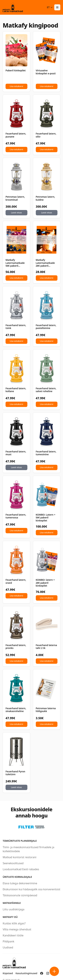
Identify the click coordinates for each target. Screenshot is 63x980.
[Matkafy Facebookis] (42, 973)
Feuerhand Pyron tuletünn (15, 773)
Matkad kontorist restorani (19, 857)
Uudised (8, 947)
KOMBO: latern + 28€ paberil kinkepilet (45, 583)
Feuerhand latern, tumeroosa (16, 516)
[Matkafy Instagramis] (48, 973)
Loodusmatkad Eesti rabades (21, 869)
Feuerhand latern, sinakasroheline (16, 710)
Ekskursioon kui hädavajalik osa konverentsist (32, 889)
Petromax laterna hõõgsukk (46, 710)
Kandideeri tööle (13, 935)
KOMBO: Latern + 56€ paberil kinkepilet (46, 518)
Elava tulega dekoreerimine (20, 883)
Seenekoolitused (13, 863)
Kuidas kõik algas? (14, 923)
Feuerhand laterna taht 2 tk (46, 647)
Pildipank (8, 941)
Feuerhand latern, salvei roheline (46, 390)
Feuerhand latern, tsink (16, 327)
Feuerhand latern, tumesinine (46, 453)
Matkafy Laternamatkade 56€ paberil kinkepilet (15, 263)
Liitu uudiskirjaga (14, 909)
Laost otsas (16, 213)
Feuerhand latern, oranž (16, 581)
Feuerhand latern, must (16, 453)
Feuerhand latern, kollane (16, 390)
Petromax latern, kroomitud (15, 198)
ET (50, 7)
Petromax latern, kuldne (45, 198)
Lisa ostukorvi (16, 86)
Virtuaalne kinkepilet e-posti (46, 72)
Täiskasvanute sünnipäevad (20, 895)
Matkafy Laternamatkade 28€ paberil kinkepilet (45, 263)
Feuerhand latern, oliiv (46, 135)
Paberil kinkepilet (16, 71)
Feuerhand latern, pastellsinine (46, 327)
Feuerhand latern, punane (16, 135)
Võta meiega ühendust (17, 929)
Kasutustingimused (26, 973)
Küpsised (8, 973)
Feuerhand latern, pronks (16, 647)
